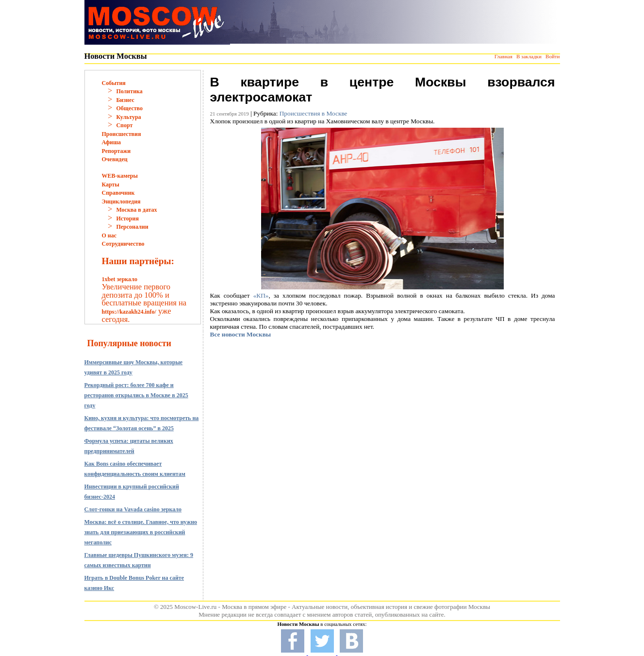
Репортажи (116, 151)
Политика (129, 91)
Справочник (118, 193)
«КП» (261, 295)
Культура (128, 117)
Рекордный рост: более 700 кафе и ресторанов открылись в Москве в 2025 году (136, 395)
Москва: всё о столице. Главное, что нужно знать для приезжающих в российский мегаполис (141, 532)
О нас (109, 235)
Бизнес (125, 100)
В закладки (529, 56)
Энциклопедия (121, 202)
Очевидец (115, 159)
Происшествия (122, 134)
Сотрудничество (123, 244)
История (127, 219)
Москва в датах (136, 210)
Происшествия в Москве (314, 113)
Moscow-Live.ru (195, 607)
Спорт (124, 125)
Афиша (112, 142)
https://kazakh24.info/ (129, 312)
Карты (111, 185)
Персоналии (132, 227)
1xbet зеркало (120, 279)
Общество (129, 108)
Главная (504, 56)
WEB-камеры (120, 176)
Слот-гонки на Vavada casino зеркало (133, 509)
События (114, 83)
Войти (553, 56)
